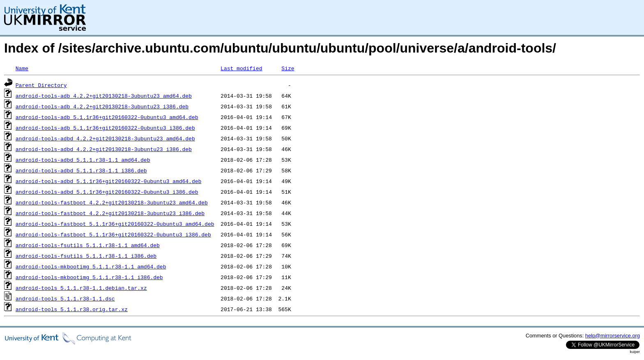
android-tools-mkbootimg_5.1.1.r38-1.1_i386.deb (89, 277)
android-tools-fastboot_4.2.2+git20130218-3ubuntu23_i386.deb (110, 213)
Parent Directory (41, 85)
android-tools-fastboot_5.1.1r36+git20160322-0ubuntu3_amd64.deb (115, 224)
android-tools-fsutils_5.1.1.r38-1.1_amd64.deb (88, 245)
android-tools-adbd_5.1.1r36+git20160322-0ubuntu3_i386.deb (107, 192)
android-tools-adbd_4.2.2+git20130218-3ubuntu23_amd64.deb (105, 138)
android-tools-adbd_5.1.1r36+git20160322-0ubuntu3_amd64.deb (108, 181)
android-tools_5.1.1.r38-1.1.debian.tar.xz (81, 288)
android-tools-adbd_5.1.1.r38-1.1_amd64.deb (83, 160)
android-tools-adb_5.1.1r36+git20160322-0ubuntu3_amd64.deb (107, 117)
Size (288, 68)
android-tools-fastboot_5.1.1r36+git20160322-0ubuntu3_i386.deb (113, 234)
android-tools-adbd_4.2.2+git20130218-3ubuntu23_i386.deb (104, 149)
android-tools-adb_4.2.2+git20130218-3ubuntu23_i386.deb (102, 106)
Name (22, 68)
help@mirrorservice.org (613, 336)
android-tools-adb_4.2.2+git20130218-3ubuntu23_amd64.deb (104, 96)
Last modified (241, 68)
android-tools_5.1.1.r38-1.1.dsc (65, 298)
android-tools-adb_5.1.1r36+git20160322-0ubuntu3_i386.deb (105, 128)
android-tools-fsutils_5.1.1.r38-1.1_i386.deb (86, 256)
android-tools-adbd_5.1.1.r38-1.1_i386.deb (81, 170)
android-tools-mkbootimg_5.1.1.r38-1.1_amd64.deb (91, 266)
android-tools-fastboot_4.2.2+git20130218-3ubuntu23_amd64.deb (112, 202)
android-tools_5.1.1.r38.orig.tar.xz (72, 309)
